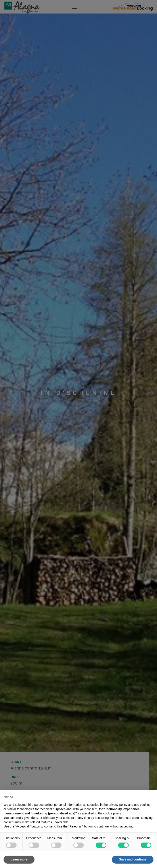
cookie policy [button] (112, 813)
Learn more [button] (19, 859)
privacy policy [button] (118, 805)
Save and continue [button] (133, 859)
